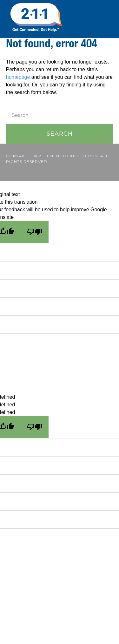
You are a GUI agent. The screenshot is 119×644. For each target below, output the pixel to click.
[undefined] (35, 427)
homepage (18, 77)
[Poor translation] (35, 232)
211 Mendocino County (60, 17)
